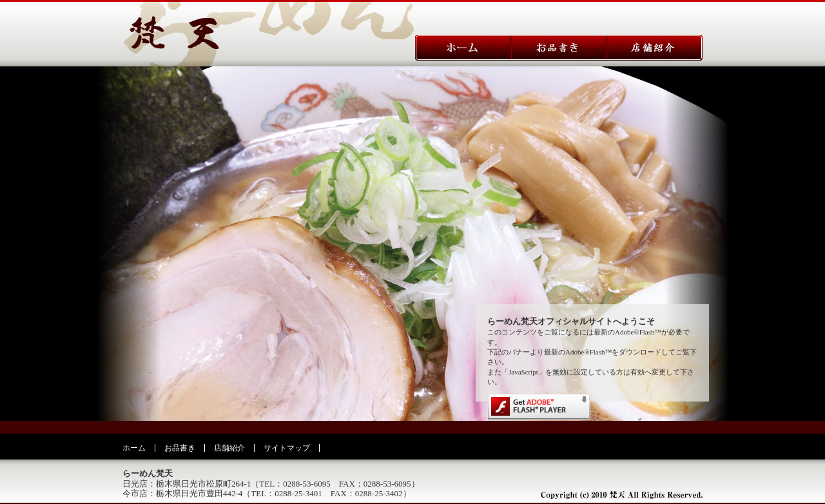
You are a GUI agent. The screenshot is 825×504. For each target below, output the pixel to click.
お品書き (180, 448)
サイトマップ (287, 448)
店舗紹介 (229, 448)
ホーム (134, 448)
